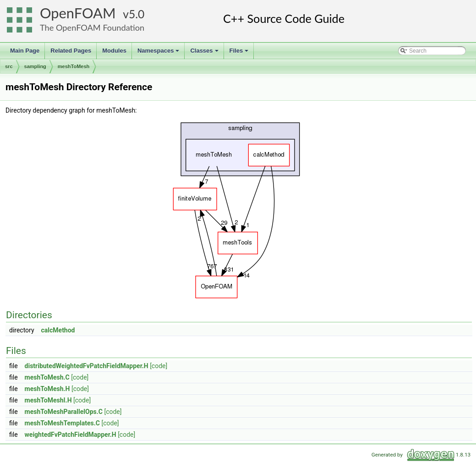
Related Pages (71, 51)
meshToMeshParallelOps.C (64, 412)
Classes (205, 53)
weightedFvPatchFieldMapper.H (71, 435)
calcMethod (58, 330)
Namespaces (159, 53)
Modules (114, 51)
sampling (35, 66)
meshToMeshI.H (48, 400)
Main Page (25, 51)
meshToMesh (74, 66)
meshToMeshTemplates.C (62, 423)
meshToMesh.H (47, 389)
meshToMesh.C (47, 377)
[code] (159, 366)
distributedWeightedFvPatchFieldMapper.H (87, 366)
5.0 (137, 14)
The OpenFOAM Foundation (92, 27)
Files (240, 53)
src (9, 66)
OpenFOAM (78, 13)
